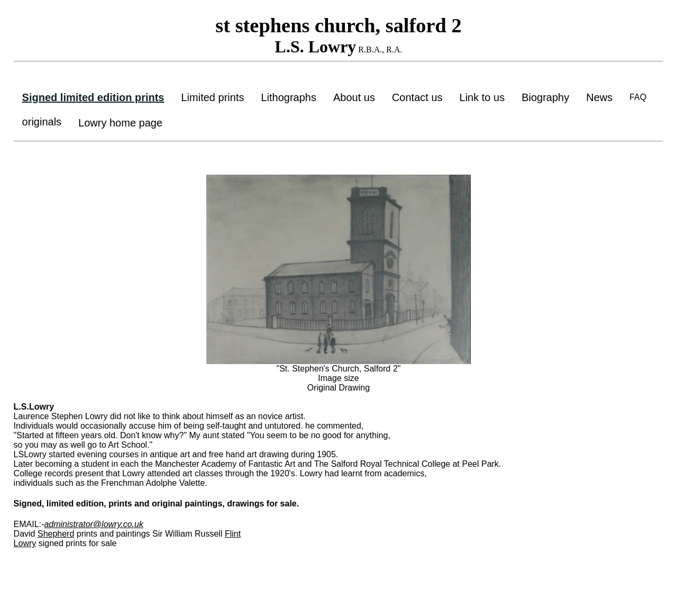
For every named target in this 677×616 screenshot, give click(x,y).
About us (354, 97)
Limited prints (213, 97)
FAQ (638, 97)
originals (42, 122)
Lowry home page (120, 123)
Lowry (25, 543)
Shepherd (56, 534)
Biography (545, 97)
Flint (233, 534)
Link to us (482, 97)
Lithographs (289, 97)
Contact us (417, 97)
